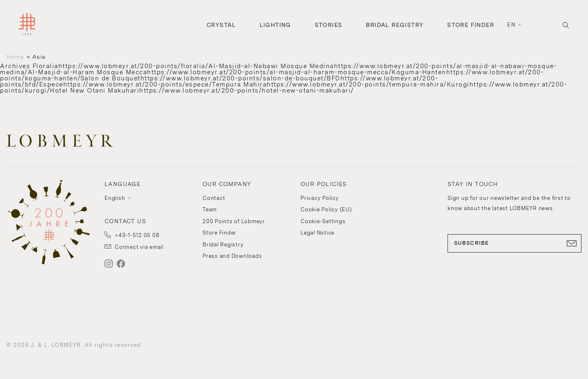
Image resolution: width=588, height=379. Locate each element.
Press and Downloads (232, 256)
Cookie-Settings (323, 221)
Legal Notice (317, 233)
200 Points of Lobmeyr (234, 221)
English (115, 198)
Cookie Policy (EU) (326, 209)
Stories (329, 25)
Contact (214, 198)
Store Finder (471, 25)
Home (15, 57)
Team (210, 209)
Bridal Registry (395, 25)
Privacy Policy (320, 198)
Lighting (275, 25)
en (511, 25)
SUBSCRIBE (514, 243)
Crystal (221, 25)
